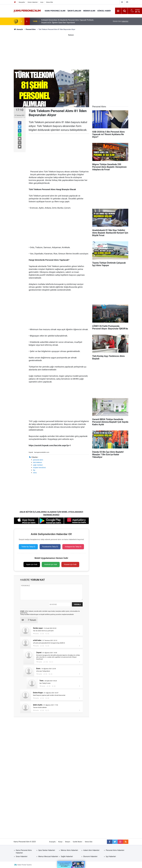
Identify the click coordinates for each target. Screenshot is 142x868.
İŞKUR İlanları (74, 11)
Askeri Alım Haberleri (91, 850)
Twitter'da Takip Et (28, 547)
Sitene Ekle (50, 2)
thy (34, 470)
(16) (47, 662)
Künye (60, 842)
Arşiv (42, 2)
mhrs (35, 473)
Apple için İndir (32, 564)
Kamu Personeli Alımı (55, 11)
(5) (43, 646)
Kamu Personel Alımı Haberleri (24, 852)
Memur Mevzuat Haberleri (48, 856)
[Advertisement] (71, 51)
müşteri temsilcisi (39, 468)
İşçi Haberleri (111, 856)
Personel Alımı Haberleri (115, 850)
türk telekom (38, 462)
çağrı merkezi (38, 465)
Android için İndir (51, 564)
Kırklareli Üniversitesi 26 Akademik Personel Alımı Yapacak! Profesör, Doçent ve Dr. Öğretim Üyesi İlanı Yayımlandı (68, 21)
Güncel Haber (104, 11)
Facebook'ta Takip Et (50, 547)
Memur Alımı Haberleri (69, 850)
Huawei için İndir (70, 564)
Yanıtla (37, 634)
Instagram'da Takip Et (73, 547)
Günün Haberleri (33, 2)
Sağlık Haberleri (67, 856)
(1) (52, 662)
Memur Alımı (89, 11)
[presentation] (21, 21)
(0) (43, 634)
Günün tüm (121, 21)
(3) (48, 698)
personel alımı (38, 460)
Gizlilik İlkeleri (77, 842)
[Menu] (118, 11)
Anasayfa (52, 842)
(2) (51, 674)
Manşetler (22, 2)
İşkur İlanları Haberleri (47, 850)
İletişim (68, 842)
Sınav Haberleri (22, 856)
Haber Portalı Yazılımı (24, 865)
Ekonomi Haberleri (90, 856)
